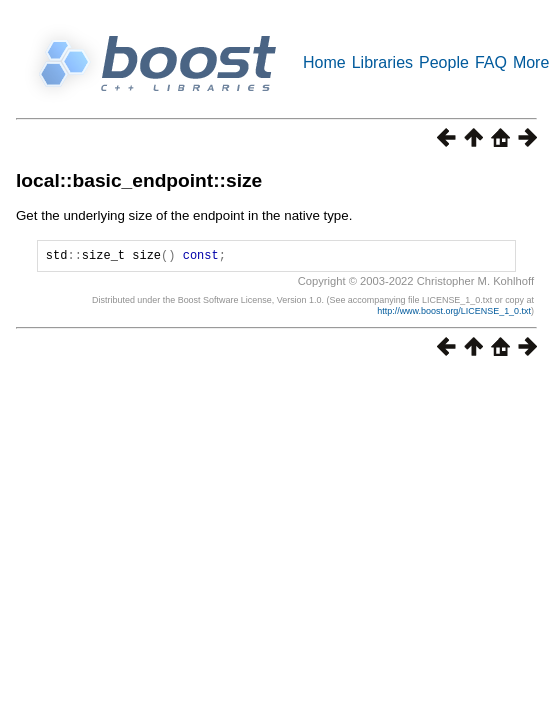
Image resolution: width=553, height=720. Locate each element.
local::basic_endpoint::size (139, 180)
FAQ (491, 62)
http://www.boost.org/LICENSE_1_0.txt (454, 314)
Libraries (382, 62)
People (444, 62)
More (531, 62)
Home (324, 62)
